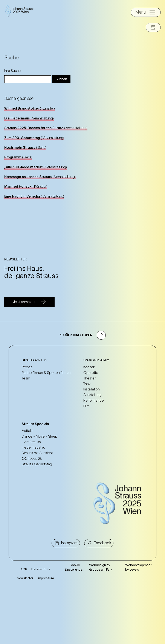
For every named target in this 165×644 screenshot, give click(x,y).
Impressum (46, 631)
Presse (27, 367)
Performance (94, 400)
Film (86, 406)
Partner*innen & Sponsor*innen (46, 373)
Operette (91, 373)
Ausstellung (92, 395)
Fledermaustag (34, 447)
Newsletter (25, 631)
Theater (89, 378)
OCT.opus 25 (32, 458)
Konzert (89, 367)
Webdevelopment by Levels (138, 620)
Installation (92, 389)
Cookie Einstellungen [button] (75, 620)
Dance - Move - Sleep (40, 436)
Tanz (87, 384)
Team (26, 378)
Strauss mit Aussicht (37, 453)
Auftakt (27, 431)
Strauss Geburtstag (37, 464)
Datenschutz (41, 622)
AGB (24, 622)
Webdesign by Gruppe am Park (101, 620)
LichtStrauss (31, 442)
